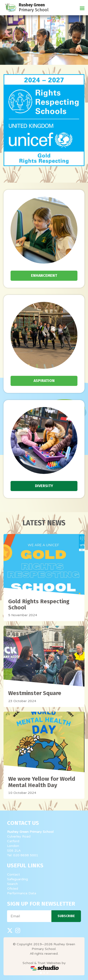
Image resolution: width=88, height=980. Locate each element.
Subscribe (66, 916)
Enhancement (44, 275)
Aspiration (44, 381)
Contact (13, 874)
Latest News (44, 523)
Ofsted (13, 889)
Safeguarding (17, 879)
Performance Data (22, 893)
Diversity (44, 486)
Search (12, 884)
